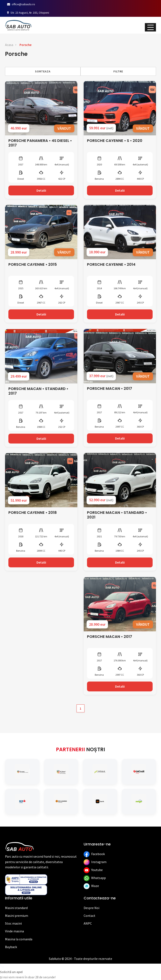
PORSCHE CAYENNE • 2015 (33, 264)
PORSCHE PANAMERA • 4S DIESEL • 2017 (40, 143)
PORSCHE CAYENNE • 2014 (111, 264)
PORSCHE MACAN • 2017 (110, 388)
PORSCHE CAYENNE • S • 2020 (115, 141)
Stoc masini (13, 923)
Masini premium (17, 916)
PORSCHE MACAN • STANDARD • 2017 (38, 391)
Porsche (25, 45)
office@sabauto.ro (21, 4)
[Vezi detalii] (41, 108)
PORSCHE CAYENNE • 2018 (33, 512)
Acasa (9, 45)
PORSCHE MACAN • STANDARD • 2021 (117, 515)
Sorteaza (43, 71)
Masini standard (16, 908)
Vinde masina (14, 931)
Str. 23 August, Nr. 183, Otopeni (28, 13)
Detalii (41, 190)
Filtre (118, 71)
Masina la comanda (19, 939)
